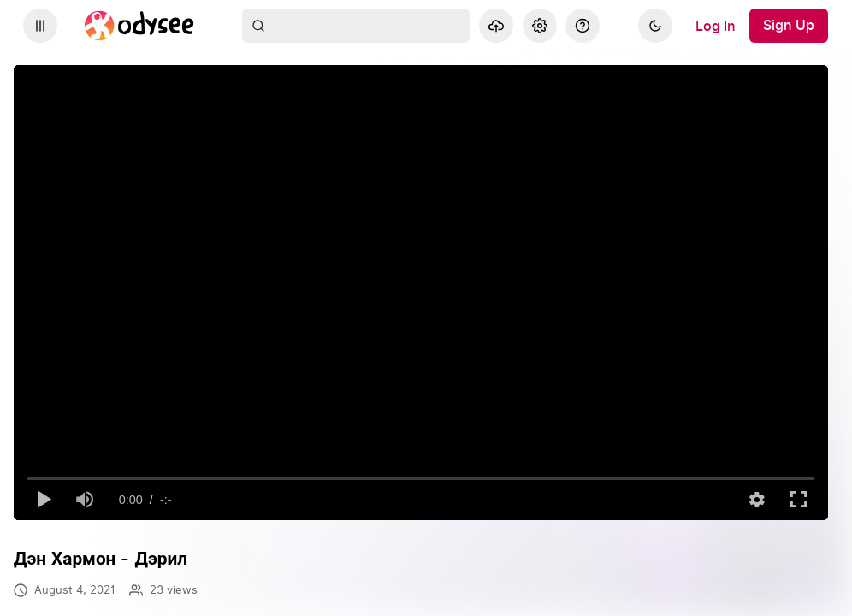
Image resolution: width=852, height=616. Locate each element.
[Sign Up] (789, 26)
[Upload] (496, 26)
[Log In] (716, 26)
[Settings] (540, 26)
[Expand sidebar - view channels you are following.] (40, 26)
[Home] (139, 26)
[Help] (583, 26)
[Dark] (655, 26)
